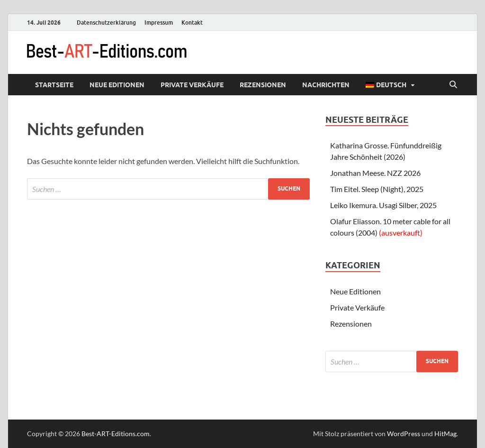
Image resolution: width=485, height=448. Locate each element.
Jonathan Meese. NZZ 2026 (375, 173)
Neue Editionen (117, 85)
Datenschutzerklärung (106, 23)
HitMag (445, 434)
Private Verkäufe (192, 85)
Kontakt (192, 23)
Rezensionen (263, 85)
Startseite (54, 85)
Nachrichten (326, 85)
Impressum (159, 23)
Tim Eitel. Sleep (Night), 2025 (377, 189)
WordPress (404, 434)
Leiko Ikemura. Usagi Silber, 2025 (383, 205)
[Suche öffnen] (453, 85)
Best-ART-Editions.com (116, 434)
